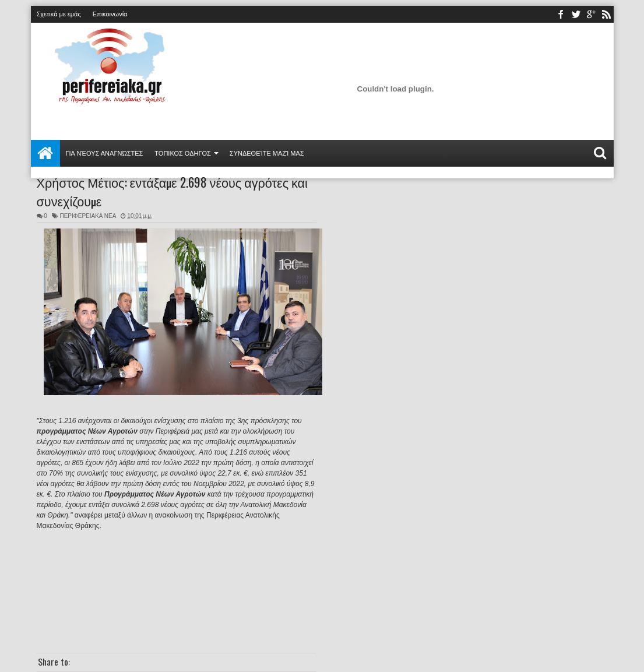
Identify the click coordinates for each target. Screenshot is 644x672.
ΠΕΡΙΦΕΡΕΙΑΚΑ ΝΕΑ (87, 216)
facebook (561, 14)
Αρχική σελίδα (45, 153)
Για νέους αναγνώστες (105, 153)
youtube (591, 14)
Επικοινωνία (110, 14)
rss (606, 14)
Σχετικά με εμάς (59, 14)
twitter (576, 14)
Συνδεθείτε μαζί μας (267, 153)
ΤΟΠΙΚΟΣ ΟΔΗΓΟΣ (183, 153)
